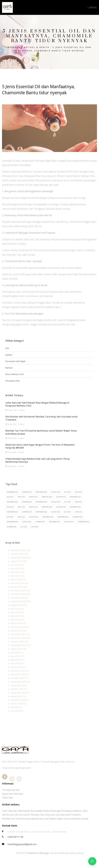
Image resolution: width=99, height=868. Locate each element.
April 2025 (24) (18, 581)
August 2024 (56, 506)
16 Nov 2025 (11, 470)
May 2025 (10, 501)
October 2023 (27, 516)
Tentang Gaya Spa (11, 790)
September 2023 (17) (21, 650)
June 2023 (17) (18, 661)
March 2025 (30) (18, 585)
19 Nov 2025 (11, 428)
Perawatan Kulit (12, 384)
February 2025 (47, 501)
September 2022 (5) (20, 687)
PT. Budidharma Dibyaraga (36, 853)
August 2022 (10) (19, 690)
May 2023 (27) (17, 665)
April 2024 (21, 511)
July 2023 (68, 516)
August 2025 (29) (19, 566)
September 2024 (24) (21, 607)
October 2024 (27, 506)
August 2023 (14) (19, 654)
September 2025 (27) (21, 563)
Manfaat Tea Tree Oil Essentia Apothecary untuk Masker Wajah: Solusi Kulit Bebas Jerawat (45, 819)
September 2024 (41, 506)
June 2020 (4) (17, 716)
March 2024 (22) (18, 628)
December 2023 (75, 511)
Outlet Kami (8, 798)
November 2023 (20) (20, 643)
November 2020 (84, 526)
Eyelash (9, 358)
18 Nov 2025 (11, 442)
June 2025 (78, 497)
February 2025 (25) (20, 588)
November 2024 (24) (20, 599)
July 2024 (68, 506)
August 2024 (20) (19, 610)
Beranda (14, 47)
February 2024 (47, 511)
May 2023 (10, 521)
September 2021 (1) (20, 698)
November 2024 (12, 506)
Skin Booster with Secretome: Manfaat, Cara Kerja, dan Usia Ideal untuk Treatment (41, 815)
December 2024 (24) (20, 596)
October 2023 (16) (19, 647)
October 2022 (78, 521)
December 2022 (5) (20, 676)
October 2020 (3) (19, 709)
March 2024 (33, 511)
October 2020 (12, 531)
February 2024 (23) (20, 632)
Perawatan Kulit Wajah (15, 364)
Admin (21, 414)
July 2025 (68, 497)
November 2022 (63, 521)
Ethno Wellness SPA (15, 377)
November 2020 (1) (20, 705)
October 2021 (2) (19, 694)
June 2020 (35, 531)
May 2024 (10, 511)
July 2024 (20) (17, 614)
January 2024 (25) (19, 636)
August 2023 (56, 516)
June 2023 (78, 516)
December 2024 (75, 501)
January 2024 (61, 511)
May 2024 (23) (17, 621)
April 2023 (21, 521)
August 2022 (27, 526)
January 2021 (69, 526)
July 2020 (24, 531)
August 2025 (56, 497)
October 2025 (27, 497)
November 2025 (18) (20, 555)
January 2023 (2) (18, 672)
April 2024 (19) (18, 625)
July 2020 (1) (16, 712)
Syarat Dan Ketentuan (13, 794)
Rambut (9, 371)
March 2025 (33, 501)
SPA (7, 351)
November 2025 (12, 497)
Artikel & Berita (37, 47)
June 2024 (78, 506)
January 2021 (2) (18, 701)
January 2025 (61, 501)
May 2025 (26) (17, 577)
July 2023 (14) (17, 658)
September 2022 (13, 526)
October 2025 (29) (19, 559)
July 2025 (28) (17, 570)
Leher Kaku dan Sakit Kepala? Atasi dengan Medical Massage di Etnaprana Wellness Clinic (45, 811)
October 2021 (40, 526)
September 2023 (41, 516)
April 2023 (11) (18, 669)
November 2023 (12, 516)
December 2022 (48, 521)
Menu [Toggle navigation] (92, 7)
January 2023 (34, 521)
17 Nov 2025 (11, 456)
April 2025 (21, 501)
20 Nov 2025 (11, 414)
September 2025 (41, 497)
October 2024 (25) (19, 603)
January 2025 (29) (19, 592)
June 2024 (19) (18, 617)
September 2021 (55, 526)
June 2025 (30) (18, 574)
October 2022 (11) (19, 683)
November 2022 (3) (20, 680)
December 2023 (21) (20, 639)
